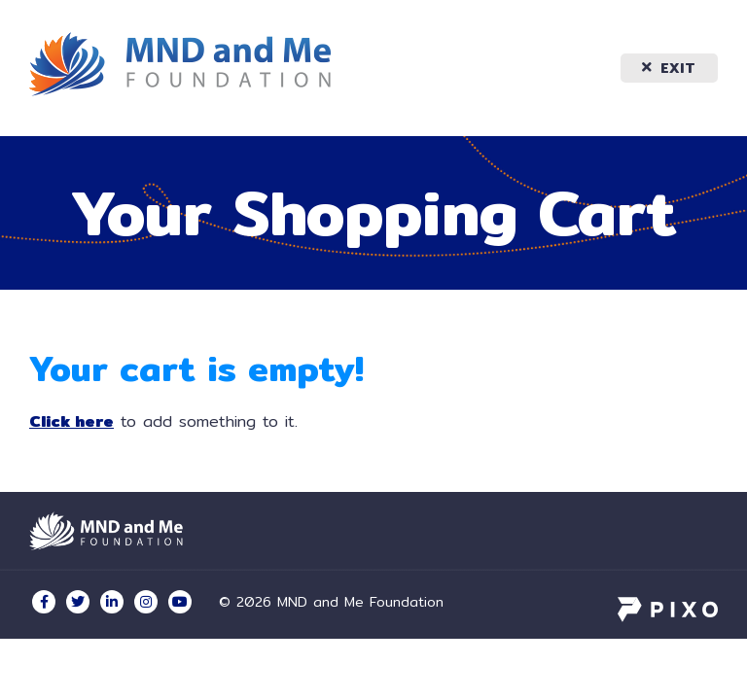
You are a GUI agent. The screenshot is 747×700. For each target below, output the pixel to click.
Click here (71, 421)
